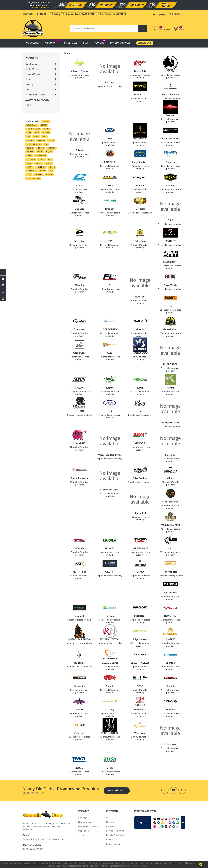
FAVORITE (170, 241)
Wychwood (140, 733)
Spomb (110, 686)
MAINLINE (80, 443)
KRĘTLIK (49, 175)
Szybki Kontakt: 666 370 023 (113, 14)
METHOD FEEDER (33, 129)
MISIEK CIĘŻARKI (170, 525)
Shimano (170, 663)
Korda (140, 388)
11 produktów (167, 75)
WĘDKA (49, 152)
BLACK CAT (140, 95)
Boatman (170, 115)
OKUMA (110, 572)
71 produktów (167, 529)
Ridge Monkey (140, 639)
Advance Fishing (79, 71)
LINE (28, 137)
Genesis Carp (170, 329)
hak (50, 159)
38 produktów (137, 576)
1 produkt (163, 245)
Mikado (170, 478)
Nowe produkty (85, 822)
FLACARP (140, 297)
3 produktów (76, 189)
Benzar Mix (140, 71)
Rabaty (55, 14)
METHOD (40, 148)
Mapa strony (84, 831)
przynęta (31, 159)
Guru (110, 353)
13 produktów (76, 289)
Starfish (80, 710)
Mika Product (140, 478)
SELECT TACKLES (140, 663)
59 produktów (76, 447)
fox (46, 144)
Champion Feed (140, 162)
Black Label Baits (170, 95)
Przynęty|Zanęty (33, 74)
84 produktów (137, 667)
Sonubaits (79, 686)
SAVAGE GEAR (110, 663)
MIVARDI (79, 549)
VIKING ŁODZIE (110, 733)
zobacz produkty (115, 87)
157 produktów (137, 392)
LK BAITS (80, 411)
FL (110, 285)
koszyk (48, 163)
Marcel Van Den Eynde (110, 455)
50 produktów (167, 459)
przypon (51, 148)
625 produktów (76, 245)
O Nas (109, 818)
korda (52, 167)
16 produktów (106, 166)
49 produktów (106, 737)
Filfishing (79, 285)
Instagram (45, 14)
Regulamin (111, 827)
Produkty (32, 58)
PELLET (46, 129)
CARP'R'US (110, 162)
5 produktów (137, 690)
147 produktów (106, 772)
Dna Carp (80, 209)
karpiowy (31, 171)
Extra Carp (140, 241)
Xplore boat (170, 745)
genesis (30, 148)
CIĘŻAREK (38, 175)
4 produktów (137, 245)
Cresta (80, 186)
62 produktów (76, 576)
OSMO (140, 572)
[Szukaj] (108, 28)
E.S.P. (170, 220)
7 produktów (76, 75)
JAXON (40, 152)
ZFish (110, 768)
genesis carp (32, 125)
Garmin (140, 329)
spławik (30, 140)
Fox (170, 306)
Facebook (38, 14)
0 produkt (102, 87)
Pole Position (170, 593)
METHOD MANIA (110, 490)
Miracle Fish (140, 513)
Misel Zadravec (170, 502)
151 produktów (167, 552)
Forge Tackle (170, 285)
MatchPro (170, 455)
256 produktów (167, 310)
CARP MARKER (170, 139)
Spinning (29, 85)
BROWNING (140, 139)
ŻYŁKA (51, 140)
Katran (110, 388)
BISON (170, 71)
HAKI (44, 137)
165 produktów (106, 415)
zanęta (41, 159)
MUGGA (110, 549)
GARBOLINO (110, 329)
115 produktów (106, 289)
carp (29, 133)
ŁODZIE (29, 105)
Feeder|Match (32, 69)
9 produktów (167, 143)
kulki (29, 163)
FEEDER (44, 125)
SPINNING (41, 140)
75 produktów (106, 357)
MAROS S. (140, 443)
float (29, 156)
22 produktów (137, 143)
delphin (46, 133)
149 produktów (137, 643)
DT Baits (140, 209)
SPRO (140, 686)
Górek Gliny (79, 353)
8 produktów (76, 154)
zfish (29, 175)
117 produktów (167, 266)
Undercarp (79, 733)
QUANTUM (170, 616)
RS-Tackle (79, 663)
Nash (170, 549)
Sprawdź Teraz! (117, 790)
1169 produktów (167, 482)
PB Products (170, 572)
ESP (110, 241)
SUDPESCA (140, 710)
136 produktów (167, 189)
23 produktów (106, 667)
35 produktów (167, 597)
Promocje (83, 818)
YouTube (41, 14)
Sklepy (81, 835)
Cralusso (170, 162)
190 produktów (106, 392)
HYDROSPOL (170, 364)
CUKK (110, 186)
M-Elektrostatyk (170, 423)
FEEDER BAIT (170, 262)
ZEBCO (79, 768)
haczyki (30, 152)
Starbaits (170, 686)
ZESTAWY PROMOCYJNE (37, 100)
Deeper (140, 186)
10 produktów (106, 690)
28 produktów (76, 333)
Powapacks (80, 616)
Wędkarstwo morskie (35, 95)
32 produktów (76, 482)
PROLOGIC (140, 616)
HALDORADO (140, 353)
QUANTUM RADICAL (80, 639)
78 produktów (137, 517)
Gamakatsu (79, 329)
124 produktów (76, 737)
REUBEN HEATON (110, 639)
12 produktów (106, 333)
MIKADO (46, 121)
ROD (51, 171)
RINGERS (170, 639)
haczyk (42, 171)
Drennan (110, 209)
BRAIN (80, 150)
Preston (110, 616)
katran (38, 163)
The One (170, 710)
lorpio (30, 167)
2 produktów (137, 99)
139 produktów (76, 392)
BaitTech (110, 83)
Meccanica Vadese (79, 478)
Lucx (140, 411)
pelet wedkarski (34, 144)
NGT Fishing (79, 572)
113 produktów (106, 620)
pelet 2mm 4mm (33, 179)
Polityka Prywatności (116, 835)
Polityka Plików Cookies (117, 831)
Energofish (79, 241)
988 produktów (167, 333)
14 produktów (167, 392)
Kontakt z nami (113, 844)
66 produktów (137, 75)
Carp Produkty (32, 64)
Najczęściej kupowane (88, 827)
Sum (27, 90)
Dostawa (110, 822)
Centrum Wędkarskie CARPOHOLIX (79, 14)
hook (36, 137)
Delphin (170, 186)
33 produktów (167, 667)
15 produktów (76, 552)
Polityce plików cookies (136, 866)
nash (37, 133)
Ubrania (29, 79)
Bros (110, 139)
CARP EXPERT (41, 156)
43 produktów (167, 506)
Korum (170, 388)
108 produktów (106, 213)
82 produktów (76, 714)
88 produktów (167, 166)
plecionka (41, 167)
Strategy (110, 710)
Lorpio (110, 411)
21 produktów (167, 643)
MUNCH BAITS (140, 549)
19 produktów (137, 166)
